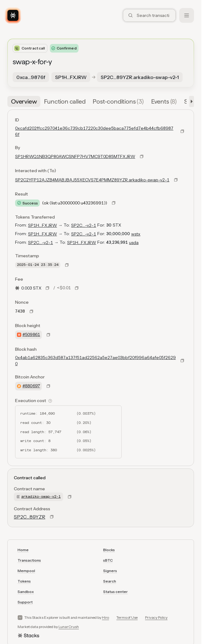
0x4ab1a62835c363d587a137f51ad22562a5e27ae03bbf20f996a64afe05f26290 (95, 361)
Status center (115, 592)
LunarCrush (69, 627)
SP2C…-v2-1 (84, 225)
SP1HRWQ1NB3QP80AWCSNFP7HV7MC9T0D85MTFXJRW (75, 156)
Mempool (26, 571)
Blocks (109, 550)
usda (134, 243)
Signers (110, 571)
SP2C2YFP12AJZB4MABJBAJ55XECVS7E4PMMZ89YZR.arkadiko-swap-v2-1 (92, 180)
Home (23, 550)
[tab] (24, 101)
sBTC (108, 560)
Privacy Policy (156, 617)
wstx (136, 234)
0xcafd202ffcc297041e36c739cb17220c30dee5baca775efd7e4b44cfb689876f (94, 131)
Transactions (29, 560)
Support (25, 602)
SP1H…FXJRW (42, 225)
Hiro (105, 617)
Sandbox (26, 592)
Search (110, 581)
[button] (190, 101)
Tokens (24, 581)
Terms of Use (127, 617)
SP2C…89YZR (30, 517)
